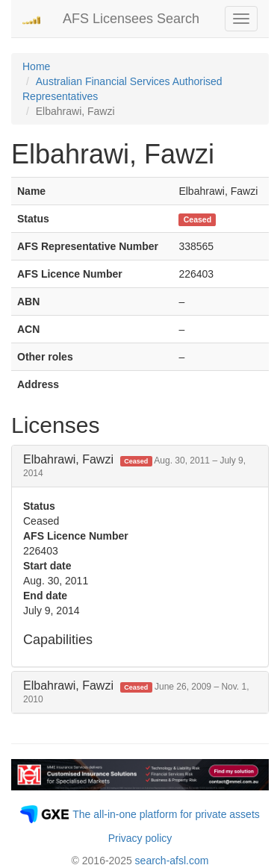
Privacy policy (140, 838)
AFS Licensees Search (131, 19)
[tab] (140, 466)
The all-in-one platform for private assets (166, 814)
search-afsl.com (172, 861)
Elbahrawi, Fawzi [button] (134, 466)
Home (36, 66)
